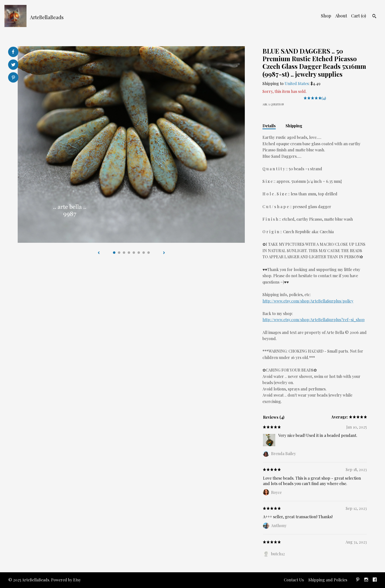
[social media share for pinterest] (13, 78)
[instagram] (366, 580)
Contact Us (294, 580)
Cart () (359, 16)
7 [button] (144, 253)
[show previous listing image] (99, 253)
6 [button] (139, 253)
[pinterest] (358, 580)
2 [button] (119, 253)
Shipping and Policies (328, 580)
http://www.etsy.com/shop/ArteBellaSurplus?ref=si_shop (314, 320)
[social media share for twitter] (13, 65)
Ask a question (273, 104)
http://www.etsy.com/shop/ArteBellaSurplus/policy (308, 301)
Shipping (294, 126)
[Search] (374, 17)
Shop (326, 16)
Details (269, 126)
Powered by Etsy (66, 580)
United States (297, 83)
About (341, 16)
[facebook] (375, 580)
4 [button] (129, 253)
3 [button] (124, 253)
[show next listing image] (164, 253)
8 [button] (149, 253)
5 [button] (134, 253)
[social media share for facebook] (13, 52)
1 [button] (114, 253)
